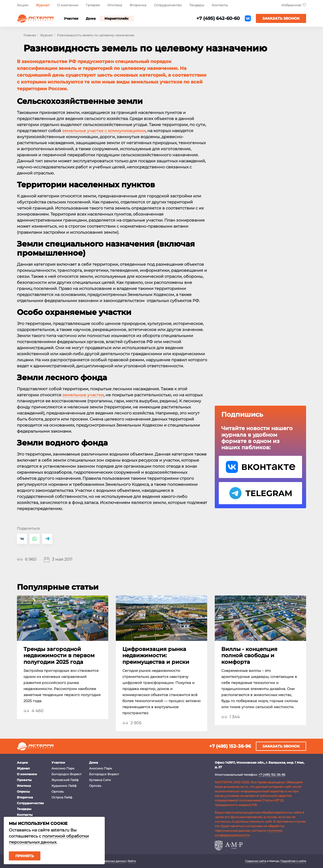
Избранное (291, 5)
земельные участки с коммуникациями (104, 131)
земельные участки (83, 395)
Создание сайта (256, 861)
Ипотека (115, 5)
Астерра (35, 19)
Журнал (43, 5)
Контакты (220, 5)
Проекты (24, 780)
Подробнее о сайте (293, 861)
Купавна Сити (100, 780)
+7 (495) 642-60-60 (218, 18)
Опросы (23, 791)
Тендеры (197, 5)
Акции (23, 5)
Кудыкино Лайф (64, 786)
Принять (25, 856)
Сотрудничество (168, 5)
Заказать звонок (281, 18)
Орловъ (58, 791)
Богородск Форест (66, 774)
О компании (68, 5)
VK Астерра (260, 467)
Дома (91, 18)
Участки (71, 18)
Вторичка (138, 5)
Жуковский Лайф (65, 780)
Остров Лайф (62, 797)
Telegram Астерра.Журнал (260, 493)
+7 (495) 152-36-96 (230, 746)
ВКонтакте (248, 18)
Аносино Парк (63, 768)
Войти (132, 861)
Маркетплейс (117, 18)
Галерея (93, 5)
